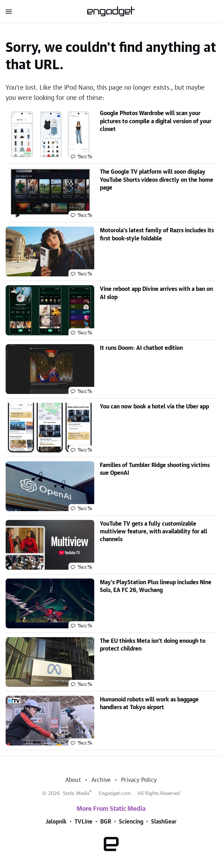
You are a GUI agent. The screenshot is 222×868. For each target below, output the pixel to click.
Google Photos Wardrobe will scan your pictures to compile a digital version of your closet (156, 121)
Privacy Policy (139, 780)
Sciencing (131, 822)
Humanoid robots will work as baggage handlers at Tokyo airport (149, 704)
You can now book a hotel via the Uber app (154, 407)
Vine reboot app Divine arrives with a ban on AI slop (156, 293)
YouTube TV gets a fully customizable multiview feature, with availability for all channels (154, 532)
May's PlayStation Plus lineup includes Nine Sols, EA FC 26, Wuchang (156, 586)
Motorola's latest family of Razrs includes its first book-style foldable (157, 234)
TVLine (83, 822)
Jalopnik (56, 822)
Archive (101, 780)
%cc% (85, 157)
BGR (106, 822)
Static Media (76, 794)
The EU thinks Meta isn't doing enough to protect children (153, 645)
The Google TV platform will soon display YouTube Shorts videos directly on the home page (157, 180)
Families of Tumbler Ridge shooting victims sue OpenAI (155, 469)
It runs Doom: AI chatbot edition (141, 348)
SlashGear (164, 822)
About (73, 780)
